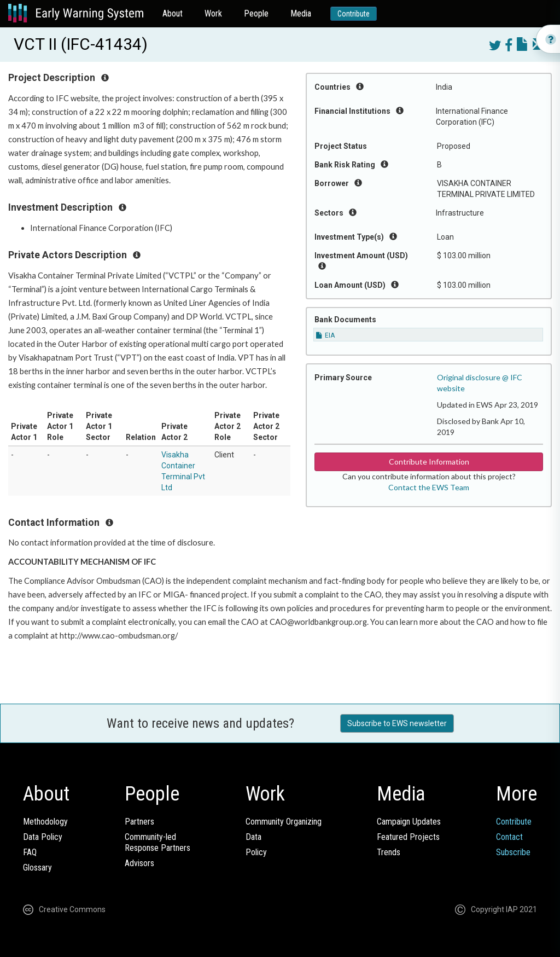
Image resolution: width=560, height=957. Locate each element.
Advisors (139, 863)
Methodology (45, 822)
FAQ (30, 852)
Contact (509, 837)
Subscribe (513, 852)
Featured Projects (408, 837)
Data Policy (43, 837)
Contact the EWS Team (429, 487)
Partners (139, 822)
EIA (325, 335)
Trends (389, 852)
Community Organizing (284, 822)
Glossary (37, 868)
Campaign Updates (409, 822)
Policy (256, 852)
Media (301, 13)
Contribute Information (429, 462)
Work (213, 13)
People (256, 13)
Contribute (354, 14)
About (173, 13)
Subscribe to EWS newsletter (397, 723)
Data (253, 837)
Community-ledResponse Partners (157, 842)
